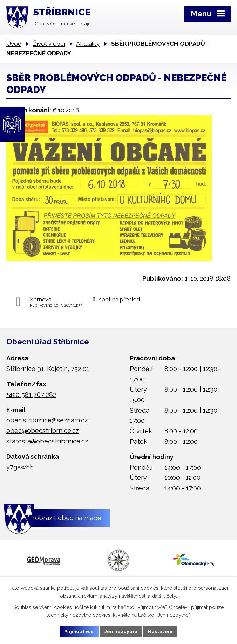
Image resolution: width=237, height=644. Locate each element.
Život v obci (49, 44)
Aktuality (88, 44)
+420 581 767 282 (31, 395)
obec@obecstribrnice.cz (43, 431)
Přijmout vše (77, 631)
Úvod (14, 44)
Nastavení (162, 631)
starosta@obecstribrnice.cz (47, 441)
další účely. (164, 595)
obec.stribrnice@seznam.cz (47, 420)
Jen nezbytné (121, 631)
